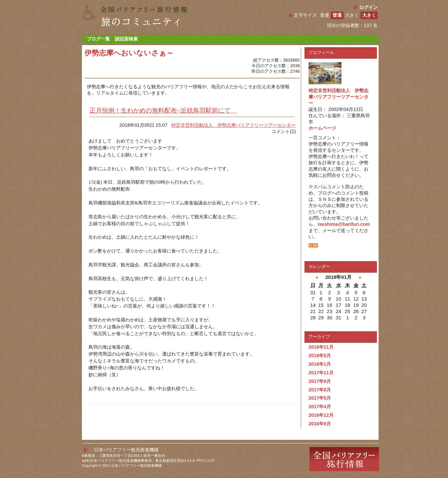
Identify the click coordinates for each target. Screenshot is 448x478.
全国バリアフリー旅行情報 (344, 459)
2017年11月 (321, 373)
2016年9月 (320, 424)
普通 (337, 15)
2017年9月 (320, 381)
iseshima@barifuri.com (344, 224)
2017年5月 (320, 398)
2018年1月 (320, 364)
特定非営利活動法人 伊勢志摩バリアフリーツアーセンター (234, 125)
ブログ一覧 (98, 39)
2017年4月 (320, 407)
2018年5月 (320, 356)
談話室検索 (126, 39)
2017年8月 (320, 390)
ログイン (368, 7)
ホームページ (322, 128)
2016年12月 (321, 415)
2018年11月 (321, 347)
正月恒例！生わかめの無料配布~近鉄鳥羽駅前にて (163, 110)
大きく (369, 15)
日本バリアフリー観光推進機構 (126, 450)
